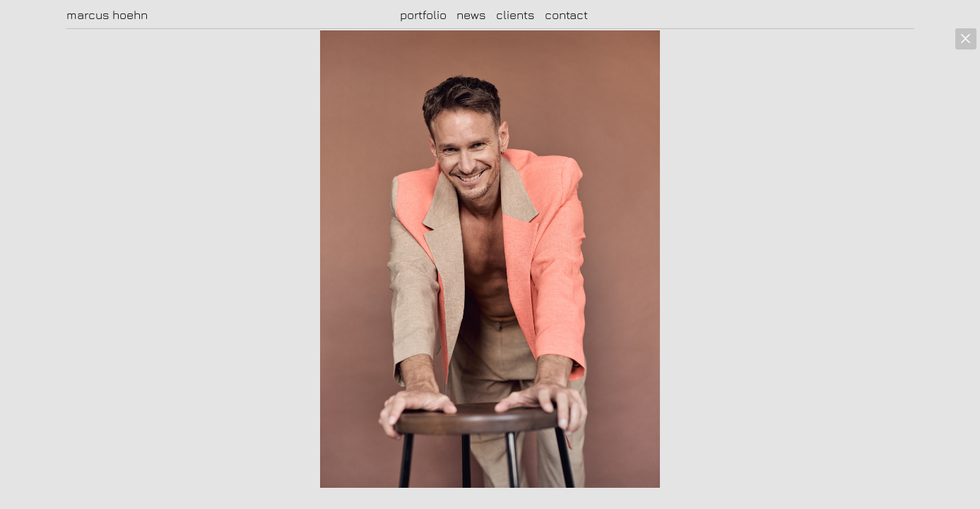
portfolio (423, 15)
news (471, 15)
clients (515, 15)
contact (566, 15)
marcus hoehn (107, 15)
